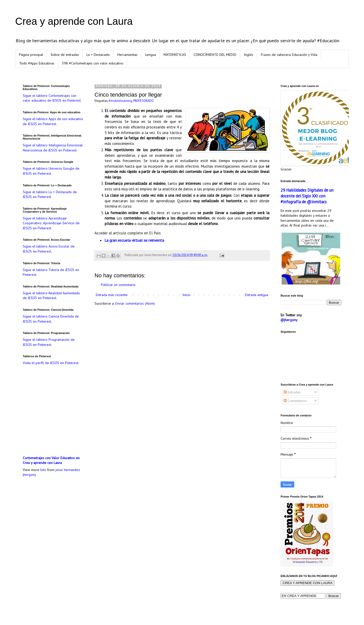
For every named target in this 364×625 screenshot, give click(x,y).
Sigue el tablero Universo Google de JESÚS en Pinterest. (51, 171)
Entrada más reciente (112, 295)
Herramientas (127, 55)
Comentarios (295, 401)
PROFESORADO (143, 101)
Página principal (31, 55)
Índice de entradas (65, 55)
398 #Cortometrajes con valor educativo (93, 63)
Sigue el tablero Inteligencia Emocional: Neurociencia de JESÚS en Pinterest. (53, 148)
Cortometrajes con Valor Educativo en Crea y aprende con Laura (51, 460)
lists (43, 470)
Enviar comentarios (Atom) (135, 303)
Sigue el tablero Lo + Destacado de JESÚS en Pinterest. (50, 194)
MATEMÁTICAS (175, 55)
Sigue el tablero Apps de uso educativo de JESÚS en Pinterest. (53, 121)
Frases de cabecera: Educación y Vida (289, 55)
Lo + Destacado (98, 55)
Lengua (151, 55)
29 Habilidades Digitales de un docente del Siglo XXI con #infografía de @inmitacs (307, 196)
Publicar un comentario (118, 285)
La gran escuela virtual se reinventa (134, 240)
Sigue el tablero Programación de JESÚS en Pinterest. (49, 342)
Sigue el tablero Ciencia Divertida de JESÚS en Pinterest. (51, 319)
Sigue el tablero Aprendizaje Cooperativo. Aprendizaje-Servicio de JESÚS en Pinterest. (51, 223)
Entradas (292, 392)
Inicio (186, 295)
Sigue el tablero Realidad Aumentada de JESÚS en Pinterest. (51, 296)
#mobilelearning (120, 101)
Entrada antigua (257, 295)
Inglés (249, 55)
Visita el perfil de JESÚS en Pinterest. (51, 363)
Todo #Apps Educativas (37, 63)
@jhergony (289, 320)
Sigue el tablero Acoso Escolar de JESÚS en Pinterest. (49, 249)
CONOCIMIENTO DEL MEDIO (215, 55)
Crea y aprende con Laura (74, 21)
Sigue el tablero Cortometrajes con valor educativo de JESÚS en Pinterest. (52, 98)
